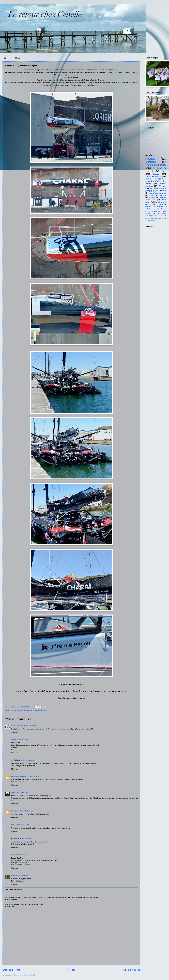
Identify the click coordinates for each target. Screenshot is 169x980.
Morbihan (151, 162)
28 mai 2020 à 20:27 (22, 875)
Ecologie (152, 195)
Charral (14, 710)
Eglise (156, 191)
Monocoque (42, 710)
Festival (148, 218)
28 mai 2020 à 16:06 (23, 825)
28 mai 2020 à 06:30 (27, 760)
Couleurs (152, 198)
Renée (13, 825)
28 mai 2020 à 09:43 (23, 793)
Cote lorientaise (151, 209)
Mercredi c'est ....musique (158, 193)
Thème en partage (156, 165)
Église (162, 209)
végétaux (159, 181)
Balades (156, 174)
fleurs (164, 171)
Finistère (149, 184)
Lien (98, 85)
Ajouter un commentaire (14, 890)
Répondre (14, 732)
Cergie (13, 793)
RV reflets (159, 204)
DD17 (13, 855)
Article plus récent (11, 970)
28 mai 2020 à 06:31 (34, 776)
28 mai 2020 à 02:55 (30, 726)
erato (13, 875)
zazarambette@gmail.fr (19, 776)
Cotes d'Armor (159, 218)
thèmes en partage (153, 176)
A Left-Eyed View (17, 726)
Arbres (164, 191)
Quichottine (15, 811)
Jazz (156, 202)
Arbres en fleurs (150, 220)
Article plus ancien (132, 970)
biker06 (14, 740)
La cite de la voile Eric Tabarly (27, 710)
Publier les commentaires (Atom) (24, 975)
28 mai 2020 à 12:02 (27, 811)
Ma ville (163, 186)
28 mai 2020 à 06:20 (23, 740)
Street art (163, 195)
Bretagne (150, 159)
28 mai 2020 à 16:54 (22, 855)
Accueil (71, 970)
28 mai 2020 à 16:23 (26, 839)
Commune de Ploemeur (154, 207)
